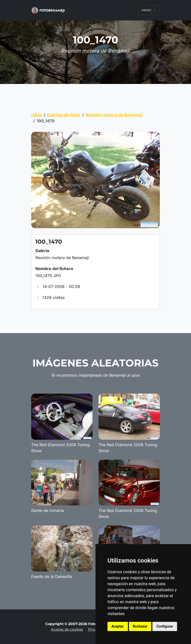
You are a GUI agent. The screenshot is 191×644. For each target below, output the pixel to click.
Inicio (36, 115)
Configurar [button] (165, 626)
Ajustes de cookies (67, 629)
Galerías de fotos (64, 115)
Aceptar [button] (118, 626)
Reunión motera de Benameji (114, 115)
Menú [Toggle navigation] (149, 10)
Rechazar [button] (140, 626)
